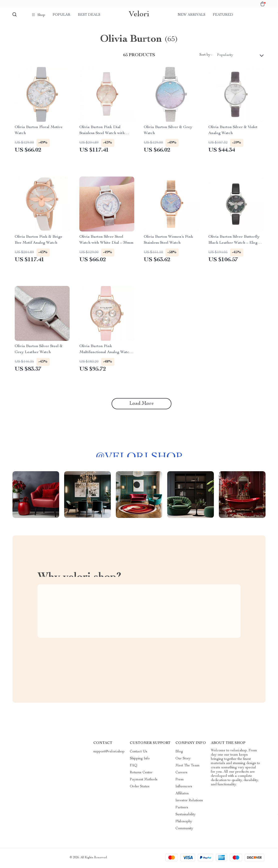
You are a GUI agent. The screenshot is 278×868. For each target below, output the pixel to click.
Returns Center (141, 774)
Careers (181, 774)
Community (184, 830)
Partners (182, 809)
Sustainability (186, 816)
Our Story (183, 760)
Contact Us (139, 753)
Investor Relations (189, 802)
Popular (62, 15)
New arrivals (192, 15)
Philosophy (184, 823)
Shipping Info (140, 760)
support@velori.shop (109, 753)
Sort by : (206, 56)
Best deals (89, 15)
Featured (223, 15)
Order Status (140, 788)
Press (180, 781)
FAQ (134, 767)
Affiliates (182, 795)
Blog (179, 753)
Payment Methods (144, 781)
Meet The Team (188, 767)
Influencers (184, 788)
